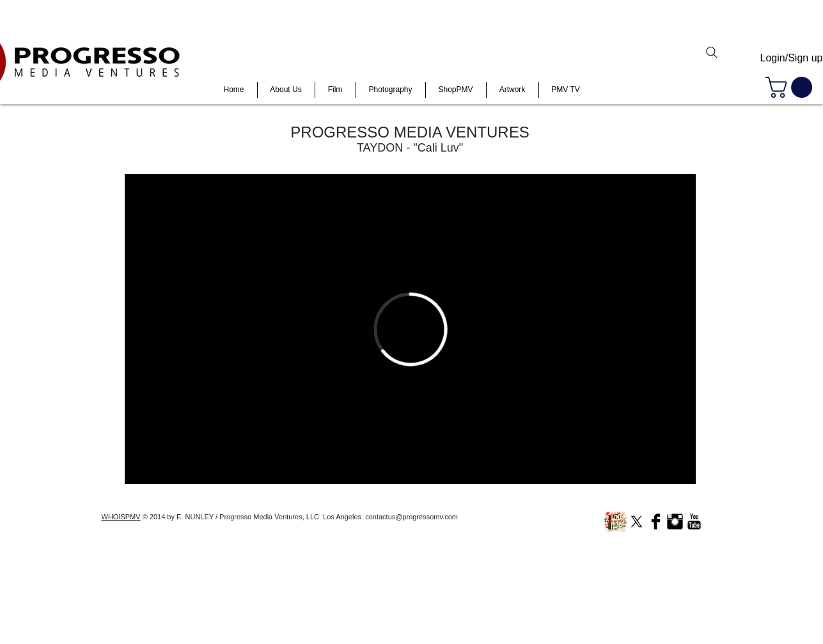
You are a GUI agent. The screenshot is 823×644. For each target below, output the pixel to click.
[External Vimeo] (410, 329)
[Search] (712, 52)
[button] (791, 87)
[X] (637, 522)
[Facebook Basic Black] (656, 522)
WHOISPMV (121, 517)
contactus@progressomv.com (411, 517)
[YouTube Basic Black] (694, 522)
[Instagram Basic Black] (675, 522)
